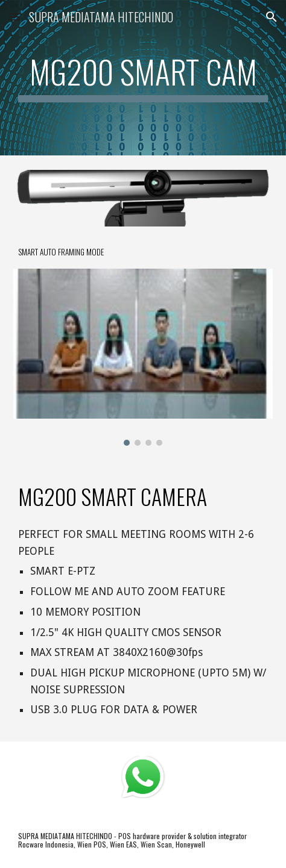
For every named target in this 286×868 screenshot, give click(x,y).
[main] (143, 78)
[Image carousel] (143, 357)
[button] (14, 17)
